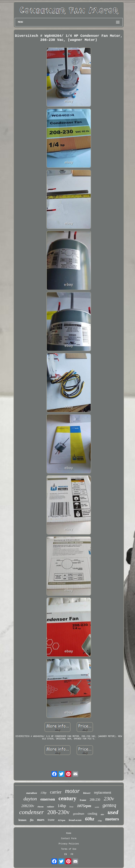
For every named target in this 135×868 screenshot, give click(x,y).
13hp (43, 793)
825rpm (62, 820)
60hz (90, 819)
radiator (51, 807)
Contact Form (69, 839)
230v (109, 799)
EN (66, 854)
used (113, 812)
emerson (48, 799)
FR (72, 854)
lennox (22, 820)
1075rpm (84, 806)
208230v (28, 806)
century (67, 798)
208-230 (95, 800)
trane (51, 820)
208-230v (58, 812)
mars (41, 820)
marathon (32, 793)
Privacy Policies (69, 844)
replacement (103, 792)
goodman (79, 814)
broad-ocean (75, 820)
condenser (31, 812)
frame (83, 800)
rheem (41, 807)
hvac (72, 807)
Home (69, 833)
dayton (30, 799)
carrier (56, 792)
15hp (100, 821)
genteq (109, 805)
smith (97, 807)
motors (112, 819)
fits (32, 820)
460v (102, 815)
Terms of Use (69, 849)
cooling (92, 814)
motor (72, 791)
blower (87, 793)
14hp (62, 806)
